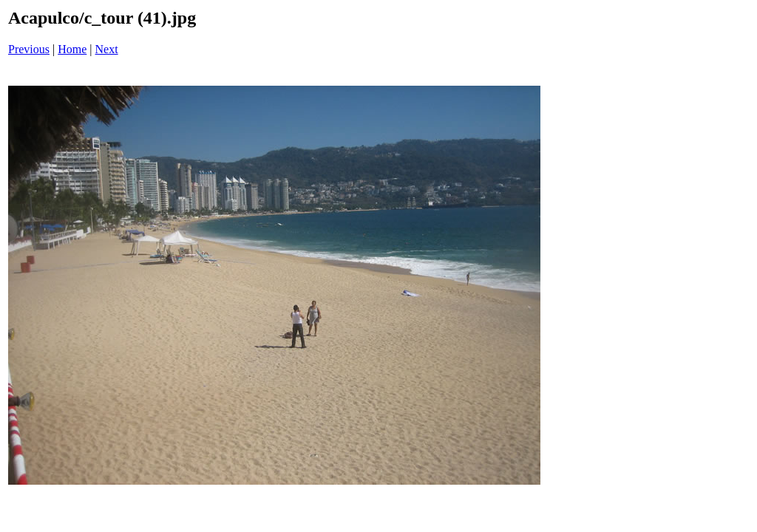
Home (72, 49)
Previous (29, 49)
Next (107, 49)
